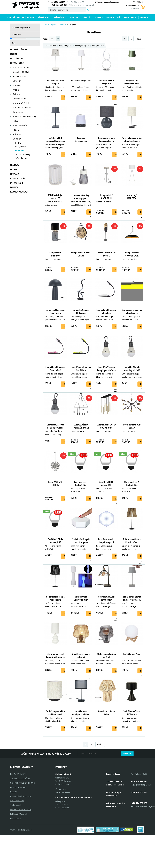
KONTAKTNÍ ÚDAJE (18, 774)
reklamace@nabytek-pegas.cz (143, 806)
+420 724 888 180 (58, 2)
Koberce (17, 134)
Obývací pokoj (60, 18)
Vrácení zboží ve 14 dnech (21, 810)
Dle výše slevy (98, 45)
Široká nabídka (16, 805)
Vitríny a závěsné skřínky (25, 116)
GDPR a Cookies (17, 801)
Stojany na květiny (23, 154)
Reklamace (15, 818)
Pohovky (17, 85)
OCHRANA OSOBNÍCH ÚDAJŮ (22, 783)
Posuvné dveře (20, 125)
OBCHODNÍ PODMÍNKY (20, 778)
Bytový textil (130, 18)
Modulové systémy (22, 68)
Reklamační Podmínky (19, 814)
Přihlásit (138, 2)
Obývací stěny (19, 99)
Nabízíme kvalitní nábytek (21, 796)
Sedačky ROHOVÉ (21, 72)
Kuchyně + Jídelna (15, 18)
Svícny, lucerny (21, 158)
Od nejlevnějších (82, 45)
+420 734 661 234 (139, 792)
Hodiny (18, 143)
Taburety (17, 94)
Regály (16, 130)
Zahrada (144, 18)
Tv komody (18, 112)
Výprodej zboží (113, 18)
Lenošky (17, 81)
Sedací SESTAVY (20, 76)
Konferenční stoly (21, 103)
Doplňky (17, 139)
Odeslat (127, 754)
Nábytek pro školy (19, 192)
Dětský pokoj (44, 18)
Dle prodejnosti (66, 45)
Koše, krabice (21, 147)
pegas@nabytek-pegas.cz (109, 2)
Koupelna (98, 18)
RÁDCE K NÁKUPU (18, 787)
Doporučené (51, 45)
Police (15, 121)
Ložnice (31, 18)
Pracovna (75, 18)
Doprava (14, 792)
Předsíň (87, 18)
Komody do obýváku (22, 108)
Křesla (16, 90)
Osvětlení (20, 150)
